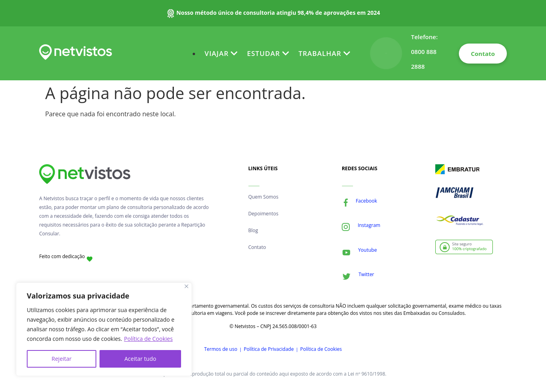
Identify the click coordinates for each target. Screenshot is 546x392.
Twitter (366, 274)
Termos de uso (221, 349)
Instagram (369, 225)
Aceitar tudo (140, 359)
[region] (104, 329)
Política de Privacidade (269, 349)
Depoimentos (263, 214)
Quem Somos (263, 197)
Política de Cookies (148, 339)
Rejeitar (62, 359)
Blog (253, 230)
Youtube (368, 250)
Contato (257, 247)
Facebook (366, 201)
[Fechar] (186, 286)
